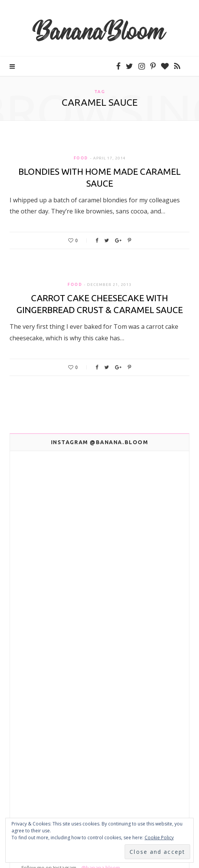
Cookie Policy (159, 838)
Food (81, 158)
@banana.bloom (101, 691)
